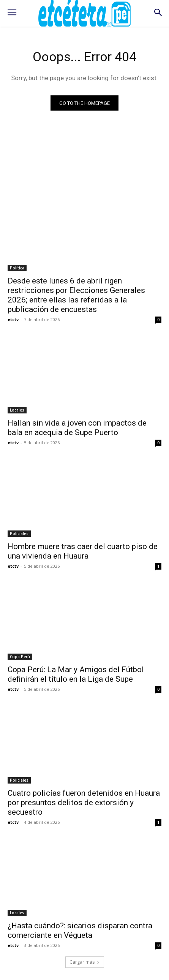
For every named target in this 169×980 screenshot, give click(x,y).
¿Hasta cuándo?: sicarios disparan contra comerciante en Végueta (80, 930)
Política (17, 268)
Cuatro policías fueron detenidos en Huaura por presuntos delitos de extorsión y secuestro (84, 803)
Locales (17, 410)
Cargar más (85, 962)
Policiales (19, 534)
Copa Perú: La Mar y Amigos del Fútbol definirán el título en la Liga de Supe (76, 674)
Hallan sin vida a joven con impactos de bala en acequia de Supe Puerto (77, 428)
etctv (13, 319)
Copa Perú (20, 657)
